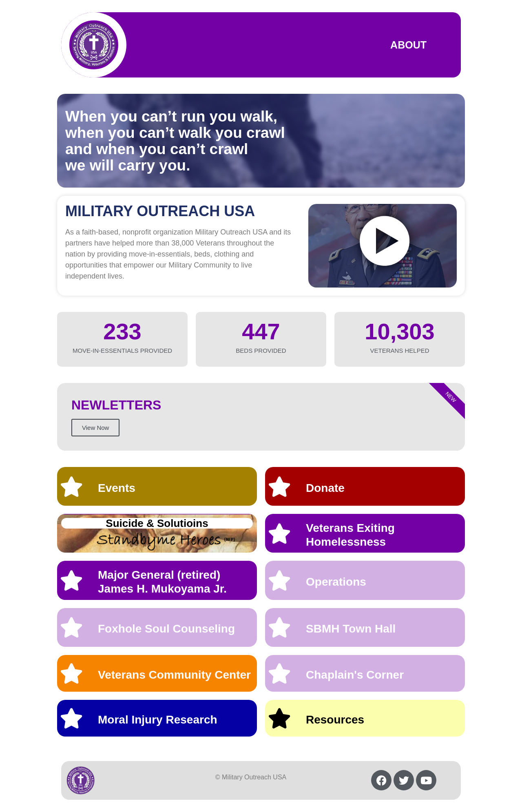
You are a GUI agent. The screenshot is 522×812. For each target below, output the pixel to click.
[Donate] (279, 487)
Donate (325, 488)
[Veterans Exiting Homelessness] (279, 533)
